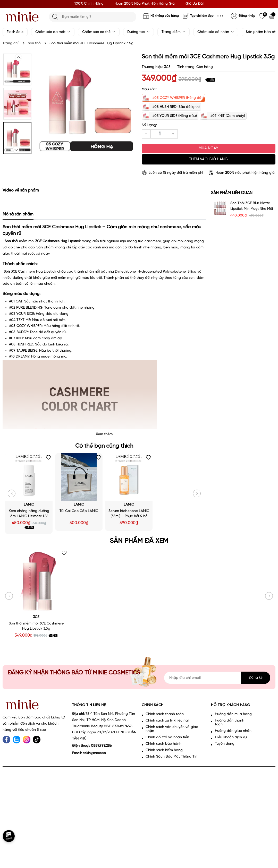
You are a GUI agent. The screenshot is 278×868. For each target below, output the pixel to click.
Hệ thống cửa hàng (165, 16)
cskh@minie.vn (94, 753)
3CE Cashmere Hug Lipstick (58, 241)
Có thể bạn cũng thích (104, 446)
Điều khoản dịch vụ (231, 737)
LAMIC (29, 505)
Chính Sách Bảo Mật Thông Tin (171, 757)
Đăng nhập (247, 16)
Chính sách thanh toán (165, 714)
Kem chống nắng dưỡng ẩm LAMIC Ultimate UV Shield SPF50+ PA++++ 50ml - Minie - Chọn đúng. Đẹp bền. (29, 514)
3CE (36, 617)
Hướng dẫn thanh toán (230, 723)
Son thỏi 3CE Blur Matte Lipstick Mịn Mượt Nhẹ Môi (252, 206)
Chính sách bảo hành (163, 744)
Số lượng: (149, 125)
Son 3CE (10, 272)
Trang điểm (174, 32)
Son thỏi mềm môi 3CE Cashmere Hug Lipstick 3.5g (36, 626)
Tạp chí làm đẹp (202, 16)
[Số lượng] (160, 134)
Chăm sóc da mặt (53, 32)
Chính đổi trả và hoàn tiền (167, 737)
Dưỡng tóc (138, 32)
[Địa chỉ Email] (217, 678)
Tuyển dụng (225, 744)
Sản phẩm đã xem (139, 541)
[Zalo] (16, 740)
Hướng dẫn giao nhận (233, 731)
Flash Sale (15, 32)
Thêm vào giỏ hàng (208, 159)
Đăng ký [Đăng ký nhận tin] (256, 678)
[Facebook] (6, 740)
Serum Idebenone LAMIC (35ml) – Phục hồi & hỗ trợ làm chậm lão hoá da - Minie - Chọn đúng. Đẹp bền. (129, 514)
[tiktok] (37, 740)
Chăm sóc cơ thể (99, 32)
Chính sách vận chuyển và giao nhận (172, 729)
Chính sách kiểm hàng (164, 750)
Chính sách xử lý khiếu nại (167, 721)
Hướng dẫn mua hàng (233, 714)
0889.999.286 (101, 746)
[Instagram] (27, 740)
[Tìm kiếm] (55, 17)
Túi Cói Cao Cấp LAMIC (79, 511)
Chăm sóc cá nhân (216, 32)
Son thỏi (11, 241)
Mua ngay (208, 148)
